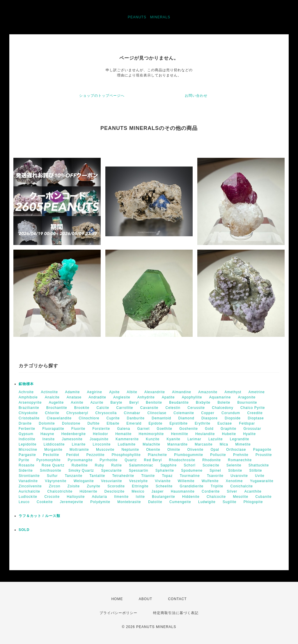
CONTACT (177, 599)
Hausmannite (183, 491)
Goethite (165, 429)
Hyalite (249, 434)
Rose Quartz (53, 465)
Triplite (217, 486)
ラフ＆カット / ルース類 (39, 516)
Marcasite (204, 444)
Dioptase (256, 418)
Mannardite (178, 444)
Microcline (28, 450)
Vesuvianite (111, 481)
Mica (224, 444)
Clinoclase (157, 413)
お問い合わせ (196, 96)
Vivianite (163, 481)
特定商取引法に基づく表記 (176, 613)
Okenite (153, 450)
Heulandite (205, 434)
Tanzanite (74, 476)
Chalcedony (222, 408)
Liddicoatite (54, 444)
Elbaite (113, 423)
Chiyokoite (28, 413)
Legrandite (240, 439)
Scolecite (211, 465)
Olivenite (196, 450)
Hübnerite (88, 491)
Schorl (190, 465)
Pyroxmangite (80, 460)
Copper (208, 413)
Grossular (252, 429)
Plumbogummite (189, 455)
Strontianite (29, 476)
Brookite (82, 408)
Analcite (52, 397)
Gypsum (26, 434)
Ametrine (257, 392)
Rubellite (80, 465)
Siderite (26, 471)
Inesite (49, 439)
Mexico (138, 491)
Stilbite (256, 471)
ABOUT (146, 599)
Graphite (228, 429)
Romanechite (240, 460)
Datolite (155, 502)
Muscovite (105, 450)
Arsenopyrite (30, 403)
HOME (117, 599)
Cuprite (113, 418)
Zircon (55, 486)
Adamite (72, 392)
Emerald (134, 423)
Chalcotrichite (60, 491)
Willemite (186, 481)
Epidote (156, 423)
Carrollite (125, 408)
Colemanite (184, 413)
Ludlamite (127, 444)
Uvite (260, 476)
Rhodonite (212, 460)
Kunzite (153, 439)
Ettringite (140, 486)
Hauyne (47, 434)
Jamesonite (72, 439)
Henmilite (180, 434)
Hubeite (229, 434)
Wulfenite (210, 481)
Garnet (144, 429)
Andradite (97, 397)
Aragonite (247, 397)
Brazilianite (29, 408)
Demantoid (161, 418)
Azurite (97, 403)
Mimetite (243, 444)
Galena (124, 429)
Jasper (158, 491)
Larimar (194, 439)
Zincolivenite (30, 486)
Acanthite (253, 491)
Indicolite (27, 439)
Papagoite (262, 450)
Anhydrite (146, 397)
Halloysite (76, 497)
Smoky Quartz (81, 471)
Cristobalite (29, 418)
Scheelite (164, 486)
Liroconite (102, 444)
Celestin (173, 408)
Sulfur (52, 476)
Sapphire (168, 465)
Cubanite (263, 497)
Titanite (148, 476)
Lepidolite (28, 444)
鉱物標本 (26, 384)
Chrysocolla (106, 413)
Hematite (123, 434)
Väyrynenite (56, 481)
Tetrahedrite (123, 476)
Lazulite (215, 439)
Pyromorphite (48, 460)
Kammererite (127, 439)
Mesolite (241, 497)
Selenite (234, 465)
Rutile (117, 465)
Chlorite (52, 413)
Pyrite (24, 460)
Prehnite (241, 455)
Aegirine (95, 392)
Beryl (134, 403)
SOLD (24, 530)
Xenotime (234, 481)
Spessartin (139, 471)
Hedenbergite (74, 434)
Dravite (25, 423)
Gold (209, 429)
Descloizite (115, 491)
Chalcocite (216, 497)
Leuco (24, 502)
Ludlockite (28, 497)
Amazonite (208, 392)
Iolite (140, 497)
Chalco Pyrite (253, 408)
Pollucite (218, 455)
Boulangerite (163, 497)
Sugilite (229, 502)
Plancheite (157, 455)
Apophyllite (192, 397)
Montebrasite (129, 502)
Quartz (131, 460)
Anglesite (122, 397)
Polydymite (100, 502)
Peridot (73, 455)
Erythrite (203, 423)
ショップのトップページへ (102, 96)
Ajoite (114, 392)
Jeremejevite (72, 502)
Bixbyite (203, 403)
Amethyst (233, 392)
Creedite (255, 413)
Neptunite (130, 450)
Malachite (151, 444)
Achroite (26, 392)
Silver (232, 491)
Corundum (231, 413)
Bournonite (247, 403)
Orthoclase (236, 450)
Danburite (136, 418)
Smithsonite (51, 471)
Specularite (111, 471)
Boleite (224, 403)
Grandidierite (192, 486)
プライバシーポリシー (118, 613)
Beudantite (179, 403)
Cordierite (211, 491)
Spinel (215, 471)
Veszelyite (139, 481)
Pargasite (27, 455)
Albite (132, 392)
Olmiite (174, 450)
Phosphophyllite (126, 455)
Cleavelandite (59, 418)
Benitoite (154, 403)
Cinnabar (132, 413)
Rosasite (27, 465)
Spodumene (192, 471)
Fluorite (78, 429)
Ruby (100, 465)
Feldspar (247, 423)
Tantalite (97, 476)
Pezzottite (96, 455)
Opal (215, 450)
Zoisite (74, 486)
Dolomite (47, 423)
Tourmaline (190, 476)
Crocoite (52, 497)
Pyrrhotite (108, 460)
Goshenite (189, 429)
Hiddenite (191, 497)
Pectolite (51, 455)
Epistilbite (179, 423)
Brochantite (57, 408)
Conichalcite (242, 486)
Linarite (79, 444)
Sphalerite (165, 471)
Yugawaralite (262, 481)
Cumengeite (180, 502)
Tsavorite (215, 476)
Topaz (167, 476)
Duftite (93, 423)
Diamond (186, 418)
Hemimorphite (151, 434)
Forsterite (101, 429)
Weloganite (84, 481)
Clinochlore (89, 418)
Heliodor (101, 434)
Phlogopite (253, 502)
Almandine (182, 392)
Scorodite (116, 486)
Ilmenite (121, 497)
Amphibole (28, 397)
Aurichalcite (29, 491)
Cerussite (196, 408)
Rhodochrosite (182, 460)
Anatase (74, 397)
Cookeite (45, 502)
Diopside (233, 418)
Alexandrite (155, 392)
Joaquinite (99, 439)
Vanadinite (28, 481)
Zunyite (93, 486)
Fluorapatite (53, 429)
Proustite (264, 455)
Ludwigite (207, 502)
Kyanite (174, 439)
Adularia (100, 497)
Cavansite (149, 408)
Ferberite (27, 429)
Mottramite (79, 450)
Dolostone (71, 423)
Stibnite (235, 471)
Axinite (77, 403)
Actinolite (49, 392)
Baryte (117, 403)
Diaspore (210, 418)
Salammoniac (141, 465)
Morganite (53, 450)
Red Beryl (153, 460)
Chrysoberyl (77, 413)
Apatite (168, 397)
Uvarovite (239, 476)
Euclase (225, 423)
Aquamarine (220, 397)
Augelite (56, 403)
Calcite (103, 408)
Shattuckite (259, 465)
